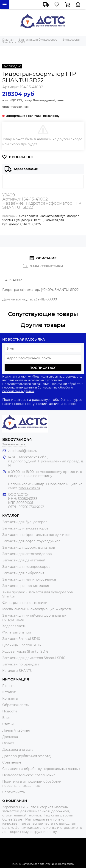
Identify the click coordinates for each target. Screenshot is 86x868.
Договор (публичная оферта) (27, 756)
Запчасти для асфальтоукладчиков (31, 541)
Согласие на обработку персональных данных (41, 769)
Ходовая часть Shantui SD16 (25, 652)
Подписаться (43, 368)
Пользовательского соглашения (26, 384)
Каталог (9, 692)
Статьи (8, 724)
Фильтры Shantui (17, 632)
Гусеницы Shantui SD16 (22, 645)
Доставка (10, 737)
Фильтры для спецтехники (25, 603)
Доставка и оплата (18, 750)
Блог (6, 718)
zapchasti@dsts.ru (23, 451)
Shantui (28, 224)
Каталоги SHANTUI (18, 671)
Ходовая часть (14, 626)
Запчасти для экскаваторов (25, 528)
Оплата (8, 743)
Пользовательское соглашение (29, 775)
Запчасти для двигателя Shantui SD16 (34, 658)
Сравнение (12, 762)
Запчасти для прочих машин (26, 586)
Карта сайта (66, 864)
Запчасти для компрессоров (26, 567)
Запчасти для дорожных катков (29, 547)
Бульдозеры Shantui (29, 220)
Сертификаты (14, 792)
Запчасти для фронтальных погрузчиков (36, 535)
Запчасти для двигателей (24, 560)
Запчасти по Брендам (21, 664)
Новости (10, 711)
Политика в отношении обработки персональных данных (32, 784)
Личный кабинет (16, 730)
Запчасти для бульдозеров (25, 522)
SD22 (38, 224)
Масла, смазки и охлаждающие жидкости (37, 609)
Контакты (10, 699)
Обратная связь (15, 705)
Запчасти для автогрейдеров (27, 554)
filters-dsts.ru (29, 488)
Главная (9, 686)
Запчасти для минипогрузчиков (29, 579)
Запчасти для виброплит (23, 573)
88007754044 (17, 440)
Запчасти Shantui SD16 (21, 639)
